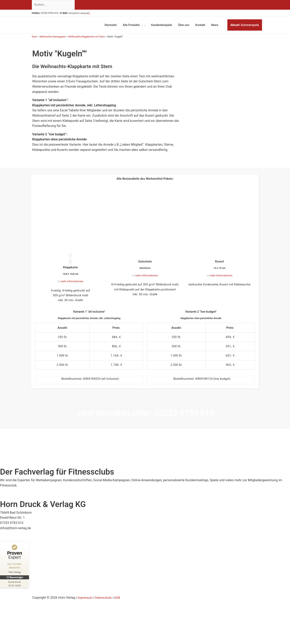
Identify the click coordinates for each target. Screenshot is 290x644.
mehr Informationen (72, 282)
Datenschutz (105, 603)
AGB (120, 603)
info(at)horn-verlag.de (84, 14)
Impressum (86, 603)
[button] (97, 14)
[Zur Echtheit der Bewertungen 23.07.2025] (15, 589)
